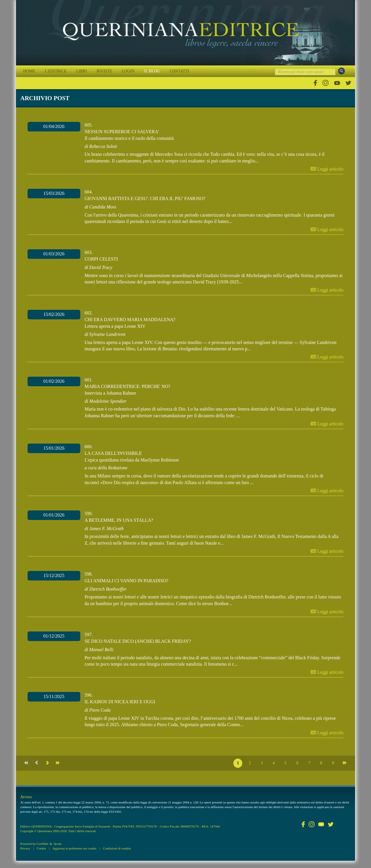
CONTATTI (179, 71)
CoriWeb (42, 844)
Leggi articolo (327, 169)
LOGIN (128, 71)
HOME (29, 71)
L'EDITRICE (56, 71)
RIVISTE (104, 71)
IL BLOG (152, 71)
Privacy (25, 848)
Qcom (58, 844)
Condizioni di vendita (117, 848)
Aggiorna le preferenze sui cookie (74, 848)
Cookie (41, 848)
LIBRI (82, 71)
